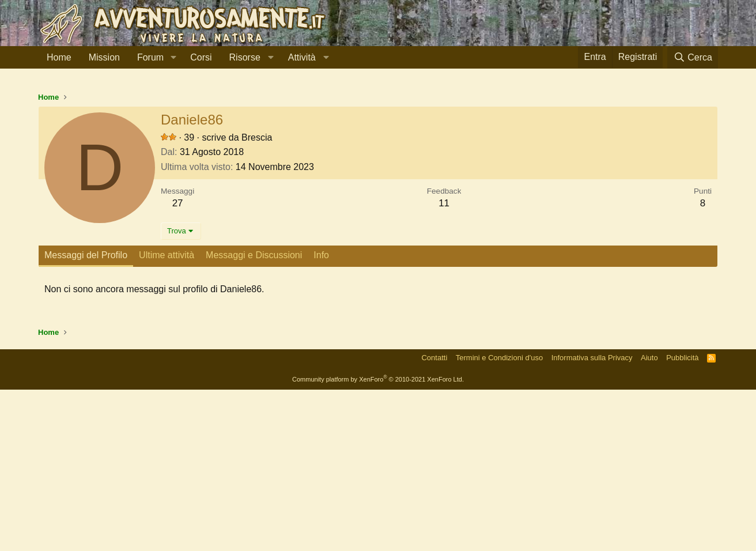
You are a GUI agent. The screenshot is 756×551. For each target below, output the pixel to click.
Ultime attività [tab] (167, 416)
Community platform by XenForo (378, 541)
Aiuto (649, 519)
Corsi (201, 57)
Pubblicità (682, 519)
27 (178, 365)
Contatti (434, 519)
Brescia (257, 299)
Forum (150, 57)
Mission (104, 57)
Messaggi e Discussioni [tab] (254, 416)
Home (59, 57)
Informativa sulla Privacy (592, 519)
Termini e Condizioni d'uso (499, 519)
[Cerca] (693, 57)
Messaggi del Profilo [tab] (86, 416)
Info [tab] (321, 416)
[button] (173, 58)
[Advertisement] (378, 167)
